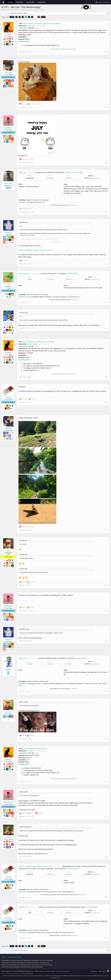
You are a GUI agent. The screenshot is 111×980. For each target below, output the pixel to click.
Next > (43, 17)
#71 (106, 585)
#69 (106, 402)
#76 (106, 782)
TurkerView (23, 28)
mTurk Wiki (30, 2)
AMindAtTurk (8, 128)
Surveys (30, 751)
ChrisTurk (8, 712)
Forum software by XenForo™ (18, 971)
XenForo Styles (50, 971)
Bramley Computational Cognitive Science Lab (35, 866)
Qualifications (24, 41)
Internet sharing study (31, 748)
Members (20, 2)
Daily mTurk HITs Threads (17, 10)
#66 (106, 302)
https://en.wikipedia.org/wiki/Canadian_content (35, 250)
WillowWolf (8, 429)
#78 (106, 857)
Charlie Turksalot (8, 323)
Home (3, 2)
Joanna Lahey (32, 344)
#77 (106, 817)
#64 (106, 212)
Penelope (8, 397)
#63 (106, 163)
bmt (8, 284)
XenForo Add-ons (39, 971)
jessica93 (8, 73)
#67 (106, 328)
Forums (10, 2)
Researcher (22, 658)
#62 (106, 107)
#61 (106, 52)
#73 (106, 641)
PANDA (58, 23)
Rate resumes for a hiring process (35, 342)
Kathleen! (8, 34)
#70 (106, 530)
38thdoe (8, 669)
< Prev (12, 17)
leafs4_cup (8, 233)
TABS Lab (31, 26)
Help (100, 971)
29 (39, 17)
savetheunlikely (8, 183)
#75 (106, 739)
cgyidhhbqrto (23, 907)
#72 (106, 611)
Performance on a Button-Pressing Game (38, 23)
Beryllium (94, 971)
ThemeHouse (29, 973)
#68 (106, 377)
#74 (106, 692)
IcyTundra (34, 10)
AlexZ (8, 551)
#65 (106, 264)
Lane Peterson (24, 273)
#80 (106, 938)
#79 (106, 897)
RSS (108, 971)
